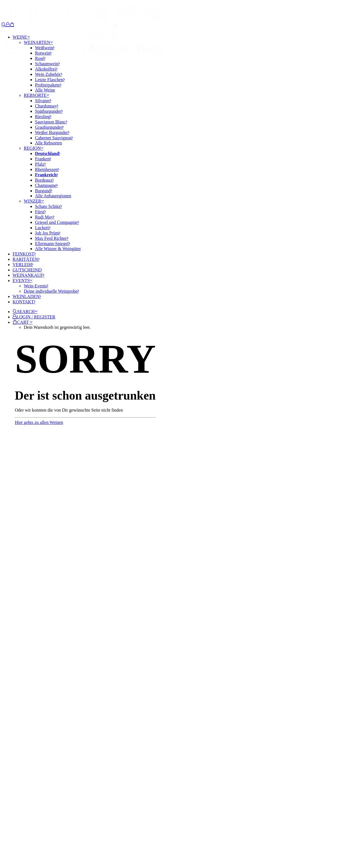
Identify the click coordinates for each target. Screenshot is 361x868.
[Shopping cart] (12, 25)
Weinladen (27, 296)
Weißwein (45, 48)
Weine (21, 37)
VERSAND (170, 840)
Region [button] (34, 148)
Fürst (40, 212)
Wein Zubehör (49, 74)
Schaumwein (47, 64)
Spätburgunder (49, 111)
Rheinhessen (47, 169)
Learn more (23, 803)
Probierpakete (48, 85)
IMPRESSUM (31, 840)
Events (23, 281)
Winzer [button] (34, 201)
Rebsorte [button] (37, 95)
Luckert (43, 228)
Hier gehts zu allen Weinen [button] (39, 422)
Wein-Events (36, 286)
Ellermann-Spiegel (52, 244)
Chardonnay (47, 106)
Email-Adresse (27, 688)
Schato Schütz (48, 206)
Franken (43, 159)
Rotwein (43, 53)
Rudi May (45, 217)
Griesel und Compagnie (57, 222)
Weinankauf (28, 275)
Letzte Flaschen (50, 80)
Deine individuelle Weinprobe (51, 291)
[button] (25, 312)
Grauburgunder (49, 127)
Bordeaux (44, 180)
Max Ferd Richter (52, 238)
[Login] (8, 25)
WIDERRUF (144, 840)
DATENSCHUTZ (63, 840)
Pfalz (40, 164)
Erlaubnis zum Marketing (34, 714)
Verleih (23, 265)
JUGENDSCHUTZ (112, 840)
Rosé (40, 58)
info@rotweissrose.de (21, 627)
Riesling (43, 117)
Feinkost (24, 254)
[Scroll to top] (8, 853)
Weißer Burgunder (52, 132)
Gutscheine (27, 270)
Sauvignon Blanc (51, 122)
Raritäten (26, 259)
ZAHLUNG (194, 840)
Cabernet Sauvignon (54, 138)
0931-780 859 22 (25, 632)
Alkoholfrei (46, 69)
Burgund (44, 191)
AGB (87, 840)
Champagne (46, 185)
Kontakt (24, 302)
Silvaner (43, 101)
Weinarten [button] (38, 42)
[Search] (4, 25)
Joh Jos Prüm (48, 233)
